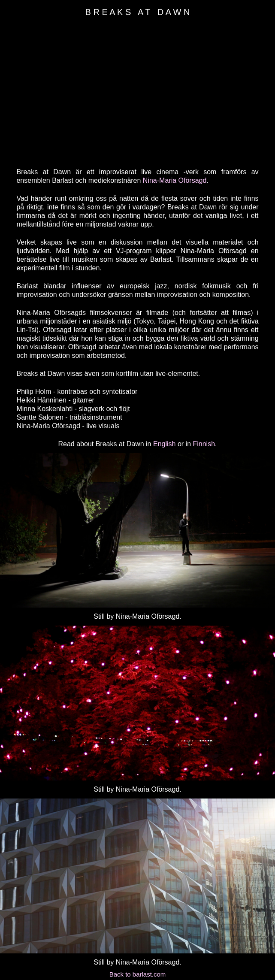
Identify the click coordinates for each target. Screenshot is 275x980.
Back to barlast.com (138, 974)
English (164, 444)
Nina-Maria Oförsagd (175, 180)
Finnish (204, 444)
